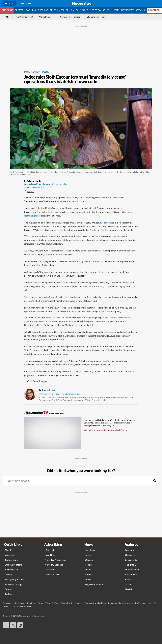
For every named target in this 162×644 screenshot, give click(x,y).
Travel (128, 584)
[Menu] (10, 4)
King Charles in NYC (25, 17)
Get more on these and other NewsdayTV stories (106, 430)
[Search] (155, 481)
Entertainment (132, 569)
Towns (6, 17)
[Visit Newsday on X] (13, 625)
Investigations (40, 10)
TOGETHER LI (155, 10)
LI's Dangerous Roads (97, 17)
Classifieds (50, 569)
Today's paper (12, 560)
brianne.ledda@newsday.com (37, 184)
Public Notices (52, 574)
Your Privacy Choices (23, 606)
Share (29, 192)
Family (128, 579)
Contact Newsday (93, 603)
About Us (9, 550)
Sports (19, 10)
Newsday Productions (56, 560)
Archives (9, 594)
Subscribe (10, 555)
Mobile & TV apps (14, 584)
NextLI (128, 589)
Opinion (70, 10)
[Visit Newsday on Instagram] (20, 625)
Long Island (7, 10)
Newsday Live (12, 569)
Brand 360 (50, 555)
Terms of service (11, 603)
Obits (116, 10)
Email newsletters (13, 565)
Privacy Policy (44, 603)
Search (139, 10)
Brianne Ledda (48, 390)
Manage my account (15, 579)
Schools (107, 10)
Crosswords (131, 560)
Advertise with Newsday (135, 603)
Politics (89, 565)
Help (150, 603)
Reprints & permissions (113, 603)
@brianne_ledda (59, 184)
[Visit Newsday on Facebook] (6, 625)
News (27, 10)
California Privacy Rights (62, 603)
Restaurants (57, 10)
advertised (109, 223)
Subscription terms (28, 603)
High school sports (94, 584)
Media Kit (50, 550)
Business (80, 10)
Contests (9, 589)
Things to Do (94, 10)
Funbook (129, 550)
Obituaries (130, 555)
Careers (9, 574)
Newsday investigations (71, 17)
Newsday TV (127, 10)
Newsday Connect (54, 565)
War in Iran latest (47, 17)
